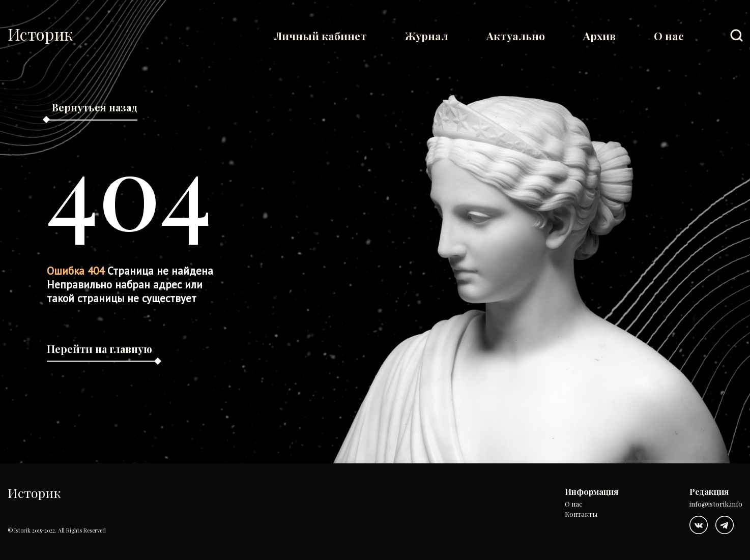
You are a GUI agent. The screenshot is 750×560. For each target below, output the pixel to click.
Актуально (516, 36)
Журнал (427, 36)
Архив (599, 36)
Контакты (581, 514)
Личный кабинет (321, 36)
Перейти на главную (99, 349)
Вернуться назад (95, 107)
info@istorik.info (716, 504)
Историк (40, 34)
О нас (669, 36)
